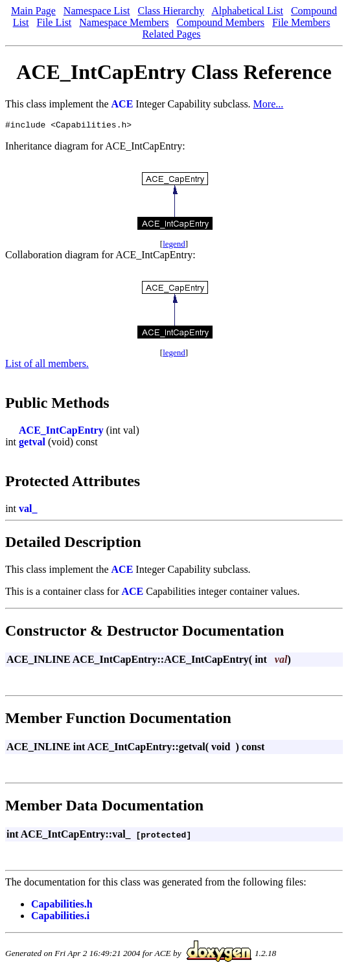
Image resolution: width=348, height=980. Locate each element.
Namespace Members (124, 22)
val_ (28, 510)
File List (54, 22)
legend (174, 246)
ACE (122, 104)
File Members (301, 22)
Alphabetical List (247, 11)
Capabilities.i (60, 918)
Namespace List (97, 11)
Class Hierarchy (171, 11)
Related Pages (171, 34)
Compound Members (220, 22)
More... (269, 104)
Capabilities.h (62, 906)
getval (32, 444)
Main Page (33, 11)
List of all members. (47, 365)
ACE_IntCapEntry (61, 432)
